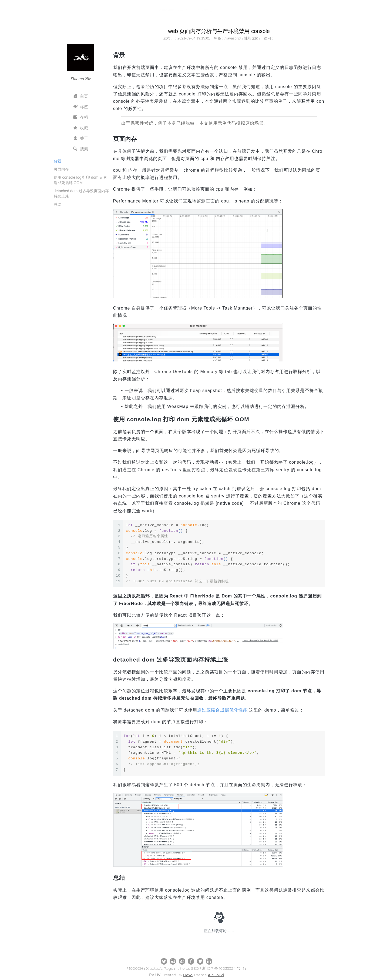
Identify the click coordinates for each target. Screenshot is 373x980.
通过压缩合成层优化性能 (222, 710)
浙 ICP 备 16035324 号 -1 (223, 968)
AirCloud (216, 975)
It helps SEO (188, 968)
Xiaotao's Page (160, 968)
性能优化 (251, 38)
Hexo (188, 975)
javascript (234, 38)
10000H (136, 968)
